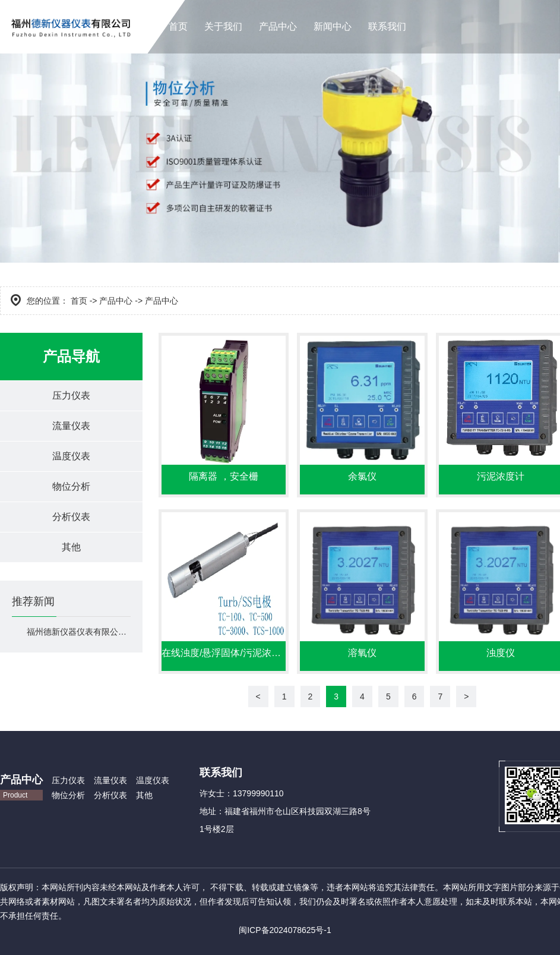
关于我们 (223, 26)
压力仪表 (71, 395)
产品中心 (278, 26)
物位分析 (71, 486)
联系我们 (387, 26)
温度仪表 (71, 456)
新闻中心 (333, 26)
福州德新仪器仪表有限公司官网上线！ (79, 632)
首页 (178, 26)
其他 (71, 547)
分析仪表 (71, 517)
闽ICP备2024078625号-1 (285, 930)
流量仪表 (71, 426)
